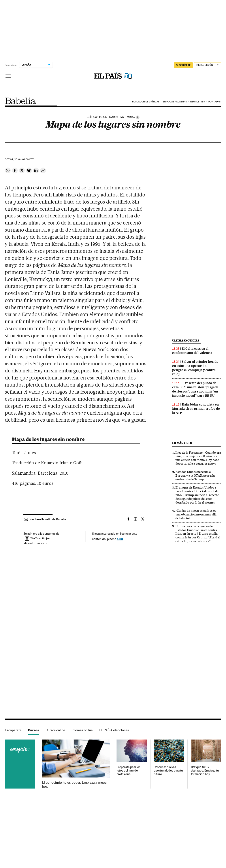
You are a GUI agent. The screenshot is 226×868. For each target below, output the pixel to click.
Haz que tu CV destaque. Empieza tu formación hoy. (205, 771)
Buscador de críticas (146, 102)
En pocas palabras (175, 102)
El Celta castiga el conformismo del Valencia (192, 351)
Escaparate (13, 730)
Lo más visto (182, 443)
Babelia (20, 101)
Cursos (34, 730)
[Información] (138, 117)
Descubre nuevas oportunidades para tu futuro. (168, 771)
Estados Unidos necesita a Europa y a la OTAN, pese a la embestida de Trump (195, 476)
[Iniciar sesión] (208, 65)
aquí (120, 539)
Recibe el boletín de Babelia (48, 519)
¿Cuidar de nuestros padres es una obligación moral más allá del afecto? (196, 514)
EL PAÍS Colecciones (114, 730)
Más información (35, 543)
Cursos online (55, 730)
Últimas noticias (186, 341)
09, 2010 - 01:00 (19, 159)
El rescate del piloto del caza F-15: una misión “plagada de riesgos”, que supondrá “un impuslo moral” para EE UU (195, 389)
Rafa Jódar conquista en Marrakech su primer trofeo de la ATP (196, 409)
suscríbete (183, 65)
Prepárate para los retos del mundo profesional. (129, 771)
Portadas (214, 102)
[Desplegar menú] (8, 76)
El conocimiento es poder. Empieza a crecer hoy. (75, 785)
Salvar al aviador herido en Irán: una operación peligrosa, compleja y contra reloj (195, 368)
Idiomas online (82, 730)
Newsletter (198, 102)
